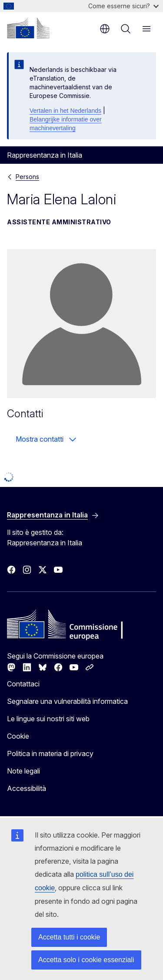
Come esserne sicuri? (123, 6)
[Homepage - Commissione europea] (28, 28)
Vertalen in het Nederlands (65, 111)
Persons (27, 177)
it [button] (105, 29)
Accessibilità (27, 788)
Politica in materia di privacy (50, 754)
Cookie (18, 736)
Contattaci (23, 684)
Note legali (23, 771)
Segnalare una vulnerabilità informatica (67, 701)
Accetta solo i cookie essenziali (86, 960)
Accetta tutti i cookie (69, 937)
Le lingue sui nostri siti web (48, 719)
